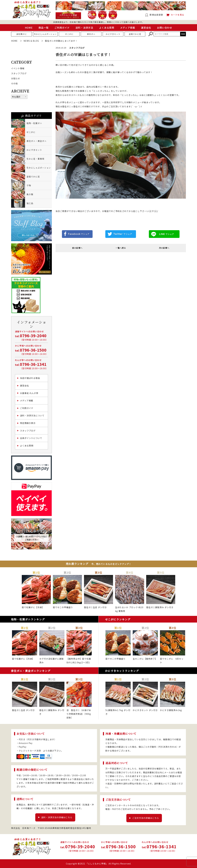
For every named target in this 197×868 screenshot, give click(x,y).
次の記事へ (164, 248)
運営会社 (146, 28)
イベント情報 (18, 68)
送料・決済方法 (84, 28)
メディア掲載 (128, 28)
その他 (14, 83)
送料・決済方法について (32, 415)
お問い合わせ (165, 28)
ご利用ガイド (62, 28)
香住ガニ (91, 34)
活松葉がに (21, 34)
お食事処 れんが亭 (29, 393)
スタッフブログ (19, 73)
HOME (29, 28)
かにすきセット (113, 34)
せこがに (69, 34)
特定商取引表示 (28, 423)
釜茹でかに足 (135, 34)
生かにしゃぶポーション (45, 34)
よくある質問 (107, 28)
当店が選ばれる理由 (30, 378)
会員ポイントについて (31, 438)
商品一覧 (44, 28)
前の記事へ (77, 248)
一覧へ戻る (121, 248)
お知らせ (16, 78)
